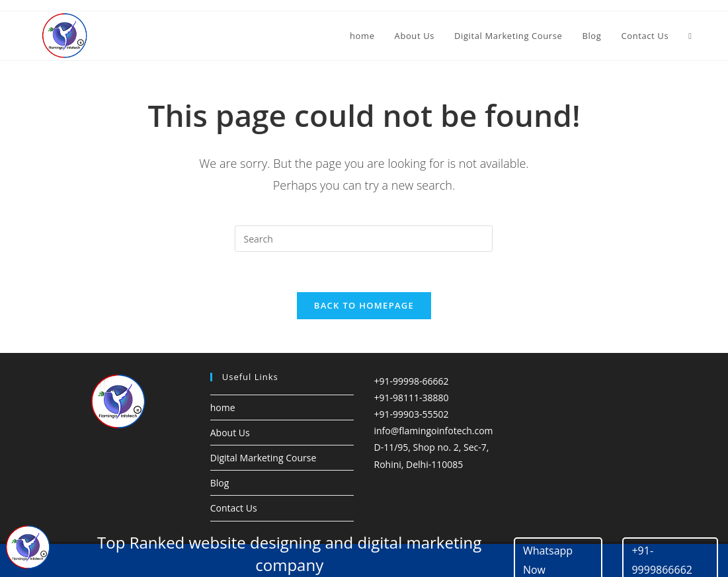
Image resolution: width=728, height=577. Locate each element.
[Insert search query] (364, 239)
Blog (220, 490)
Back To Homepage (364, 312)
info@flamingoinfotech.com (433, 438)
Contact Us (234, 515)
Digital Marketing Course (263, 465)
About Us (230, 439)
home (223, 414)
